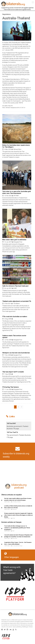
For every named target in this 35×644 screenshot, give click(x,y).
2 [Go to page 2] (19, 407)
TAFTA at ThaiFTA (12, 432)
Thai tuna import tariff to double (13, 372)
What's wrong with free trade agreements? (12, 570)
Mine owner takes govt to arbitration (14, 240)
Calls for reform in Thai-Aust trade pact (15, 286)
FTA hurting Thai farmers (11, 387)
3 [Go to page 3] (22, 407)
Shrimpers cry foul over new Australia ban (16, 353)
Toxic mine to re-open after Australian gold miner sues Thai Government (17, 192)
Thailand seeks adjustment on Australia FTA (17, 301)
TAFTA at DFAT (11, 423)
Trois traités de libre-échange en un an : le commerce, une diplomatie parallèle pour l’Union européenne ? (17, 528)
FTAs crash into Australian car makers (15, 316)
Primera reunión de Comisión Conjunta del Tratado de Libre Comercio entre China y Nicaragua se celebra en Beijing (18, 515)
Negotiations (7, 14)
